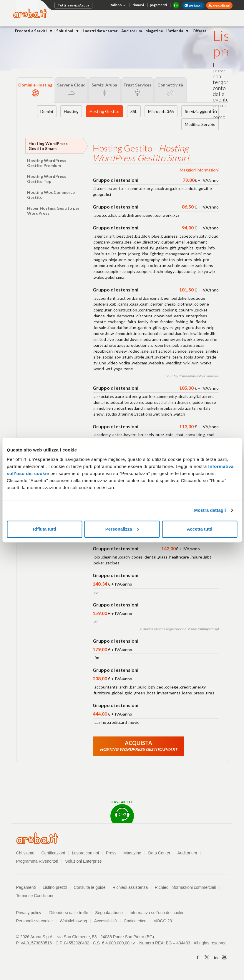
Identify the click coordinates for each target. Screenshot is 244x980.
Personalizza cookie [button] (35, 921)
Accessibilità (106, 921)
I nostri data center (100, 31)
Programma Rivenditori (37, 861)
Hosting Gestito (104, 111)
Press (111, 853)
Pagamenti (26, 887)
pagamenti (158, 5)
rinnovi (138, 5)
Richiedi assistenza (130, 887)
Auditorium (132, 31)
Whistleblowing (73, 921)
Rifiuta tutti (44, 529)
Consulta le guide (89, 887)
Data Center (159, 853)
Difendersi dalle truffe (69, 913)
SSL (134, 111)
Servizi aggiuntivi (200, 111)
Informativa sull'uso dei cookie (157, 913)
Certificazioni (53, 853)
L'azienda (175, 31)
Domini (47, 111)
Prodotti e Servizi (31, 31)
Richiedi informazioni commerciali (185, 887)
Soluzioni (65, 31)
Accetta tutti (200, 529)
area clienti (221, 6)
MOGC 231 (164, 921)
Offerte (200, 31)
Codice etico (135, 921)
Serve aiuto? (122, 812)
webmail (193, 6)
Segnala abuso (109, 913)
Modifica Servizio (200, 124)
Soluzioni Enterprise (83, 861)
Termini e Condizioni (35, 896)
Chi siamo (25, 853)
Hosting (71, 111)
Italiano (118, 5)
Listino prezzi (55, 887)
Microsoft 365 (161, 111)
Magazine (154, 31)
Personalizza (122, 529)
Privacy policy (31, 913)
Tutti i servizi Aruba (73, 5)
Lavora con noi (85, 853)
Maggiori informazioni (199, 170)
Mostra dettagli (210, 510)
